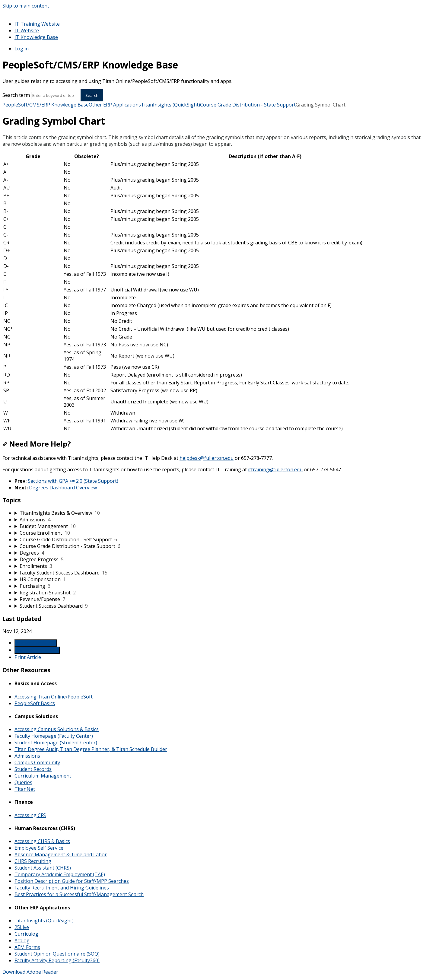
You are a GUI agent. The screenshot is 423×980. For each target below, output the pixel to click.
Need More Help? (37, 444)
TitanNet (25, 789)
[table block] (211, 292)
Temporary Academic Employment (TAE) (60, 874)
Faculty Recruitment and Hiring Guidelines (62, 888)
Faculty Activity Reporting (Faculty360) (57, 960)
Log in (22, 49)
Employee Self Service (39, 848)
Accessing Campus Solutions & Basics (57, 729)
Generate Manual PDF (37, 650)
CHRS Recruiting (33, 861)
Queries (23, 782)
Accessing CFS (30, 815)
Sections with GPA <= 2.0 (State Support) (73, 481)
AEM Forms (27, 947)
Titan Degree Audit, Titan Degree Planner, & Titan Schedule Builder (91, 749)
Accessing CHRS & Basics (42, 841)
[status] (211, 141)
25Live (22, 927)
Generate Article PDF (36, 643)
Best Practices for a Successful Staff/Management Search (79, 894)
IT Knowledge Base (36, 37)
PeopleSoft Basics (35, 703)
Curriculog (26, 934)
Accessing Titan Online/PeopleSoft (54, 697)
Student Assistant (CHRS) (43, 868)
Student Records (33, 769)
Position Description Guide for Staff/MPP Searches (72, 881)
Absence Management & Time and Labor (61, 854)
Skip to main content (26, 6)
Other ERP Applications (115, 105)
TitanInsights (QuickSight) (170, 105)
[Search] (55, 95)
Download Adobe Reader (30, 972)
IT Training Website (37, 24)
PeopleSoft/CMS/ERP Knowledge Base (46, 105)
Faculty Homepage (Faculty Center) (54, 736)
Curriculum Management (43, 776)
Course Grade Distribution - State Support (248, 105)
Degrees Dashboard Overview (63, 488)
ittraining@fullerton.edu (275, 469)
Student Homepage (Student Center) (56, 743)
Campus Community (37, 762)
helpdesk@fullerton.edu (207, 458)
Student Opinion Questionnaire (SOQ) (57, 954)
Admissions (27, 756)
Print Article (28, 657)
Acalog (22, 940)
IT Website (27, 30)
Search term (16, 95)
